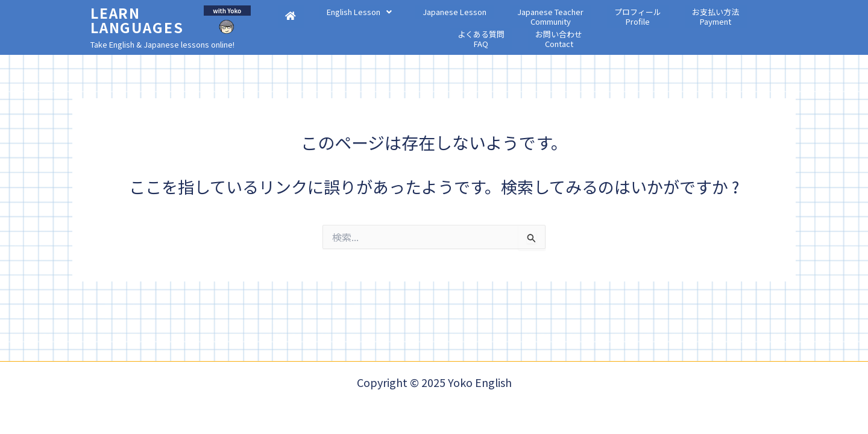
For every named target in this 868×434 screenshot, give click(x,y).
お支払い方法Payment (613, 30)
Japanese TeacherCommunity (487, 30)
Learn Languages (136, 20)
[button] (342, 24)
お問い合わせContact (731, 30)
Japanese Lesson (415, 24)
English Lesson (342, 24)
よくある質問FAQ (672, 30)
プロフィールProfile (554, 30)
